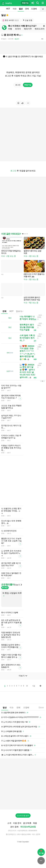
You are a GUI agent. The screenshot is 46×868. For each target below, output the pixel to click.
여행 (10, 29)
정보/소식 (20, 311)
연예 (27, 9)
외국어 (18, 29)
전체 (4, 311)
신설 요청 (28, 20)
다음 (34, 686)
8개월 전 (4, 39)
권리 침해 (14, 827)
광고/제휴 (27, 823)
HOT (8, 9)
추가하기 (5, 588)
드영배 (34, 9)
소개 (9, 823)
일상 (21, 9)
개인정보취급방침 (28, 827)
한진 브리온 (11, 20)
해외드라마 (40, 29)
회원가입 (25, 3)
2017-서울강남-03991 (24, 834)
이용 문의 (17, 823)
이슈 (15, 9)
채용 (35, 823)
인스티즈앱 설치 (23, 815)
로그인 (18, 85)
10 (27, 686)
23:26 (41, 708)
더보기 (18, 585)
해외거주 (28, 29)
